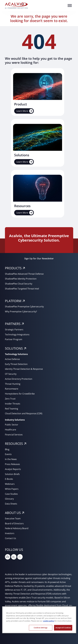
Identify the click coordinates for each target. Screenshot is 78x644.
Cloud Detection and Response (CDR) (24, 413)
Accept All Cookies (63, 628)
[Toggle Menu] (70, 5)
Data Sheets (11, 504)
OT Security (11, 374)
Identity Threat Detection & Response (24, 369)
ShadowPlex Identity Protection (21, 279)
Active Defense (12, 359)
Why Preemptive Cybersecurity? (21, 312)
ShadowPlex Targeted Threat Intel (22, 289)
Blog (7, 449)
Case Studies (11, 494)
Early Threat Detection (16, 364)
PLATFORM (13, 301)
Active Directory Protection (19, 379)
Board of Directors (14, 523)
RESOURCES (14, 444)
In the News (11, 459)
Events (8, 454)
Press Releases (12, 464)
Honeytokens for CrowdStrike (20, 394)
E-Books (9, 479)
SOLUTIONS (14, 348)
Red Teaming (12, 409)
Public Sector (12, 425)
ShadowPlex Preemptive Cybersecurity (24, 307)
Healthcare (11, 430)
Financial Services (14, 435)
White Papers (12, 489)
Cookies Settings (41, 628)
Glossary (9, 499)
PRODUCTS (13, 268)
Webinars (10, 484)
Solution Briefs (12, 474)
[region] (39, 620)
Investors (10, 533)
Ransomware (12, 389)
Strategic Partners (14, 330)
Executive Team (13, 519)
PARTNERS (13, 324)
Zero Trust (10, 399)
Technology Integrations (17, 335)
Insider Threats (13, 404)
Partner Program (14, 339)
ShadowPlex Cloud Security (19, 284)
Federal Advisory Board (17, 528)
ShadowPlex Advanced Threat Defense (24, 274)
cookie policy (49, 621)
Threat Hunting (13, 384)
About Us (13, 513)
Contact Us (11, 538)
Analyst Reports (13, 469)
